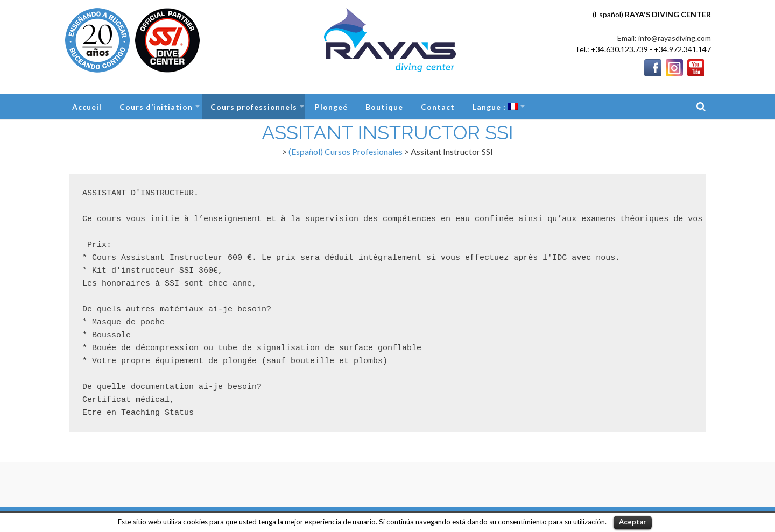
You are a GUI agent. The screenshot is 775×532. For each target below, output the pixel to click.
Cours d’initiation (156, 107)
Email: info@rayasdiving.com (664, 38)
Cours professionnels (254, 107)
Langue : (495, 107)
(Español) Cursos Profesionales (346, 151)
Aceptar (633, 522)
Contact (438, 107)
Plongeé (331, 107)
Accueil (87, 107)
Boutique (384, 107)
